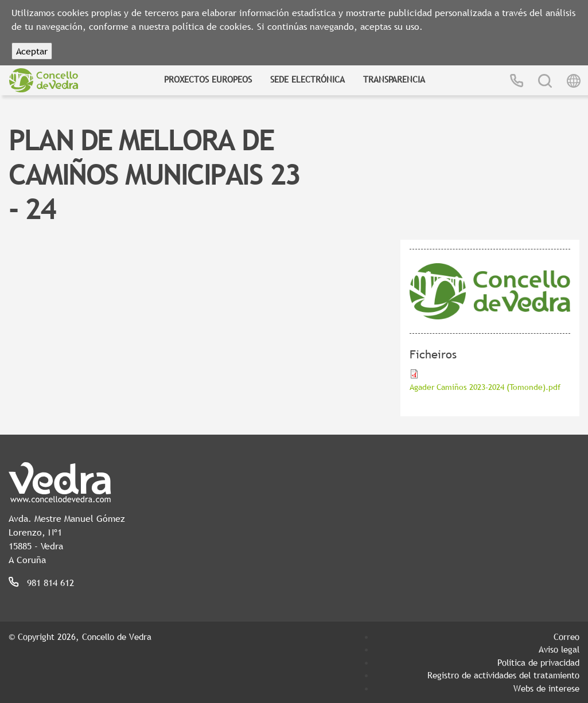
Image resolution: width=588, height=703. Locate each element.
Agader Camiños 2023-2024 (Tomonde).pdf (485, 387)
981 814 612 (50, 583)
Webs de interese (546, 688)
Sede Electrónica (307, 79)
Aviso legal (559, 649)
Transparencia (394, 79)
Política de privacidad (538, 662)
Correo (566, 636)
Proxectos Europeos (208, 79)
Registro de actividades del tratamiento (503, 675)
